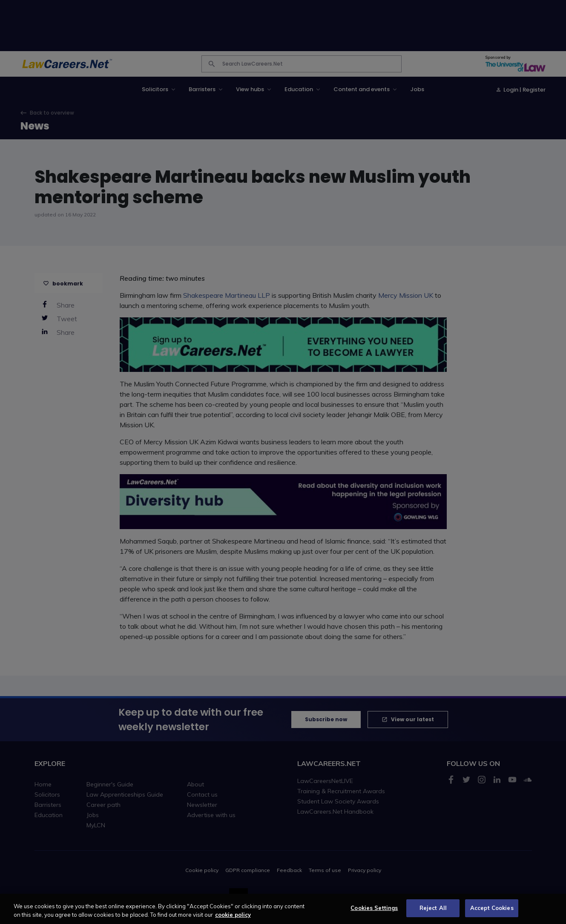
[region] (283, 909)
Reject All (433, 908)
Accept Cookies (492, 908)
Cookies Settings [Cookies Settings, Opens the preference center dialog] (374, 908)
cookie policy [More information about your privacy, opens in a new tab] (233, 915)
